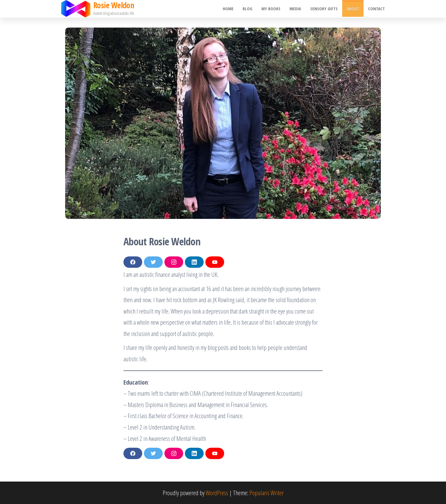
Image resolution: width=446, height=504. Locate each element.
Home (232, 9)
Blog (251, 9)
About (354, 9)
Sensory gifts (325, 9)
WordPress (217, 493)
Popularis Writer (267, 493)
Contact (377, 9)
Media (298, 9)
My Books (274, 9)
